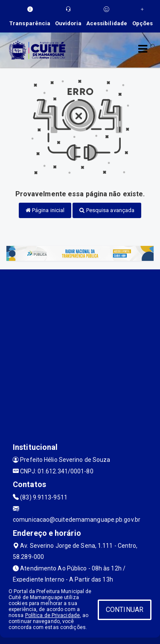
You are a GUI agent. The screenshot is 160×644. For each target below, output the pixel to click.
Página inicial (45, 210)
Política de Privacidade (52, 615)
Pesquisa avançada (107, 210)
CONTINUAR (125, 610)
